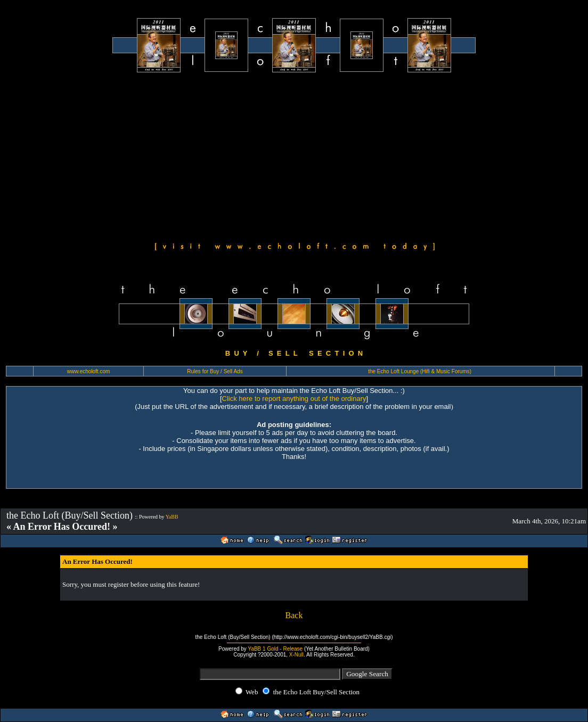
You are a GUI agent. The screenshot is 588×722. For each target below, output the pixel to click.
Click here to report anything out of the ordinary (294, 399)
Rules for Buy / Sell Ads (215, 371)
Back (294, 615)
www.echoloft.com (89, 371)
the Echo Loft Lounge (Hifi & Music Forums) (420, 371)
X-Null (296, 655)
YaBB (172, 517)
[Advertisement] (294, 155)
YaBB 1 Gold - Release (275, 649)
